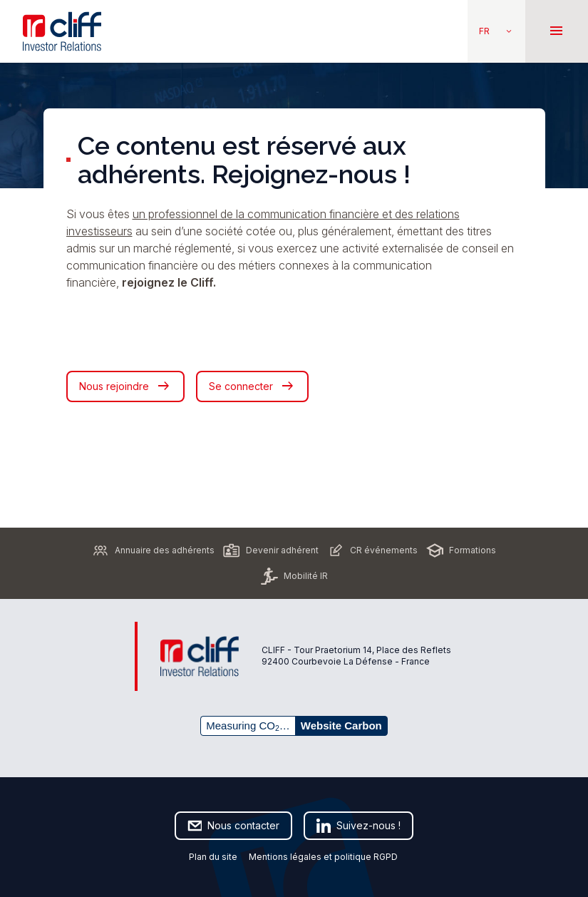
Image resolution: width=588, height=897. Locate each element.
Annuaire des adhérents (153, 550)
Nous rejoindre (125, 386)
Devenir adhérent (271, 550)
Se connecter (252, 386)
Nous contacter (233, 826)
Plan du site (213, 857)
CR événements (372, 550)
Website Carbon (341, 726)
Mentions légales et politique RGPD (324, 857)
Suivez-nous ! (359, 826)
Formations (461, 550)
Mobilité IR (294, 576)
